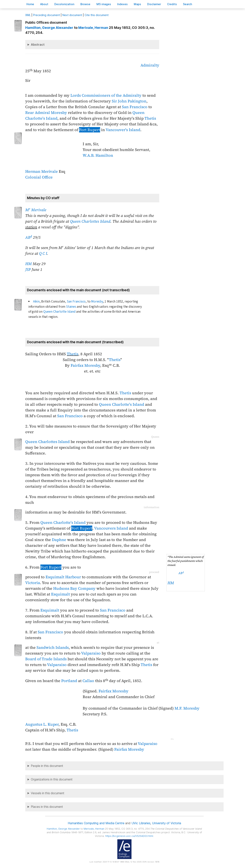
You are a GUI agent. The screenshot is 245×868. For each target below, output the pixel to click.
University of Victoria (166, 823)
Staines (71, 307)
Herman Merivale (42, 171)
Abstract (38, 45)
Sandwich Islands (53, 647)
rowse (85, 4)
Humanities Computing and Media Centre (96, 823)
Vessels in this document (48, 793)
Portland (69, 681)
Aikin (36, 301)
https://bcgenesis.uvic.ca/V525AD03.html (129, 836)
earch (188, 4)
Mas (137, 4)
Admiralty (150, 65)
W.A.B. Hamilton (98, 155)
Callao (88, 681)
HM (29, 264)
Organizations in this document (52, 779)
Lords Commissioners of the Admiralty (106, 95)
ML (28, 15)
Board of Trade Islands (46, 659)
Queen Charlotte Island (59, 312)
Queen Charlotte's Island (122, 404)
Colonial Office (39, 177)
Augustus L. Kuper (42, 724)
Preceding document (47, 15)
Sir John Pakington (129, 101)
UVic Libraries (141, 823)
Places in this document (47, 807)
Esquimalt (60, 594)
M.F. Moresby (187, 708)
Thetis (150, 118)
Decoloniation (64, 4)
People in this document (47, 766)
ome (30, 4)
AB (29, 237)
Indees (122, 4)
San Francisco (135, 107)
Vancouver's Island (123, 130)
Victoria (33, 583)
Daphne (59, 540)
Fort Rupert (90, 130)
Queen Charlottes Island (90, 221)
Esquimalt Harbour (63, 577)
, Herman (93, 28)
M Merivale (36, 210)
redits (172, 4)
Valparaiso (91, 653)
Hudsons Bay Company (74, 588)
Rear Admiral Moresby (46, 113)
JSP (28, 269)
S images (104, 4)
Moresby (97, 301)
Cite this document (97, 15)
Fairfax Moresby (85, 365)
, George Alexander (49, 28)
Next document (72, 15)
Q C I (43, 253)
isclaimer (154, 4)
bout (44, 4)
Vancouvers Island (111, 528)
